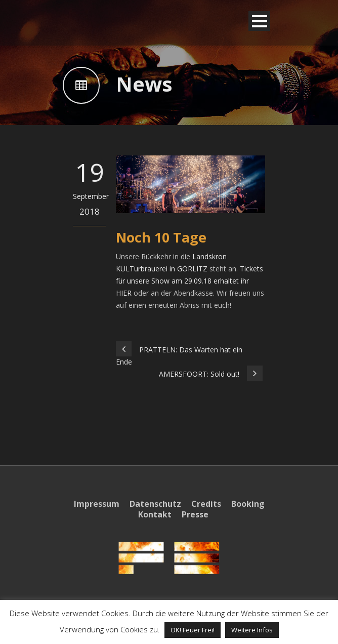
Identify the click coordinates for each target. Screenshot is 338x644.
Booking (248, 504)
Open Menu (259, 21)
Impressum (97, 504)
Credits (206, 504)
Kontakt (155, 514)
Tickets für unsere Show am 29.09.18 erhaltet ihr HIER (189, 281)
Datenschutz (155, 504)
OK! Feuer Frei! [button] (193, 630)
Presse (195, 514)
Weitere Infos (252, 630)
